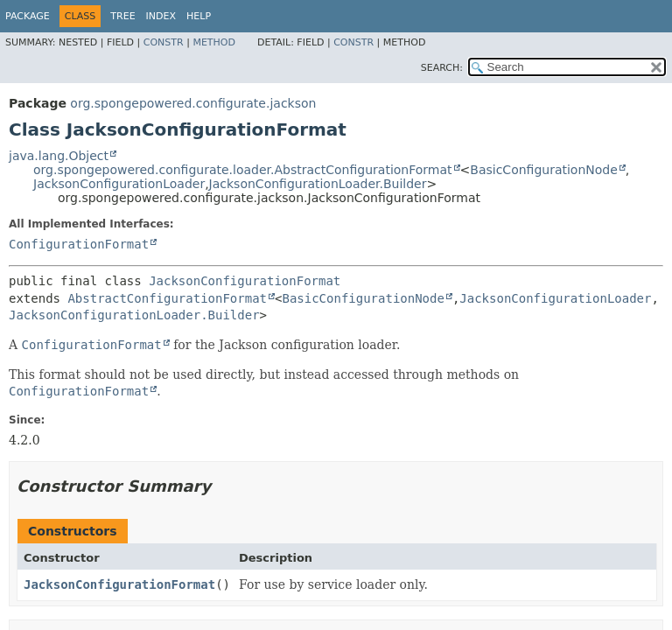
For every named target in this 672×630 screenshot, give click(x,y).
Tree (122, 16)
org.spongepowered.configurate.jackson (193, 103)
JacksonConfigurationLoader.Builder (318, 184)
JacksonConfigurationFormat (245, 281)
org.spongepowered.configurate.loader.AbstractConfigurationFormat (243, 170)
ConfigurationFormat (79, 244)
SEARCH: (442, 68)
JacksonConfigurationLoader (119, 184)
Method (214, 42)
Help (199, 16)
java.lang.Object (59, 156)
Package (28, 16)
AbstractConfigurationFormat (167, 298)
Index (161, 16)
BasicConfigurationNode (544, 170)
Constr (164, 42)
